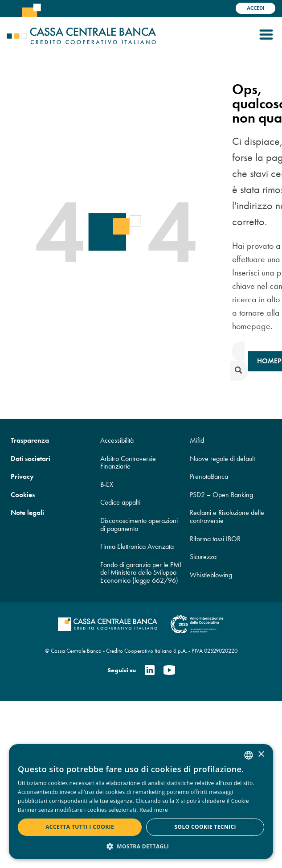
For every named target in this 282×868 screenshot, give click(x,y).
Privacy (22, 476)
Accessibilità (117, 440)
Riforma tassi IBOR (215, 539)
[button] (141, 846)
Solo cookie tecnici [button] (205, 827)
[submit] (239, 371)
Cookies (23, 495)
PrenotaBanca (209, 476)
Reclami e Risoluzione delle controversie (227, 516)
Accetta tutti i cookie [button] (80, 827)
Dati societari (31, 459)
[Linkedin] (150, 671)
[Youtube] (169, 671)
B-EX (107, 484)
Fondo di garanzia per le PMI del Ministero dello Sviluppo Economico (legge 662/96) (141, 572)
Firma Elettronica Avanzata (137, 546)
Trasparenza (30, 440)
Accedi (255, 8)
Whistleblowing (211, 575)
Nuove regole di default (222, 459)
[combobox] (249, 755)
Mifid (197, 440)
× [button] (261, 755)
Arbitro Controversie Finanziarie (128, 463)
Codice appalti (120, 502)
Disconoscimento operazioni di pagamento (139, 525)
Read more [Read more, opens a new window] (154, 810)
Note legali (27, 512)
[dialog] (141, 802)
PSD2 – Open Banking (221, 495)
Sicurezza (203, 557)
